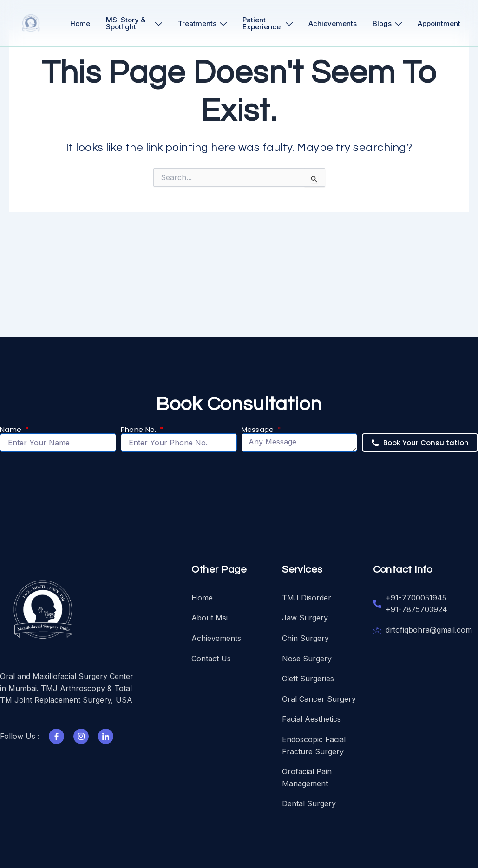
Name (12, 430)
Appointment (439, 23)
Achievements (333, 23)
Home (80, 23)
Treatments (202, 23)
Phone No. (140, 430)
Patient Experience (268, 23)
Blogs (387, 23)
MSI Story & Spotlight (134, 23)
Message (259, 430)
